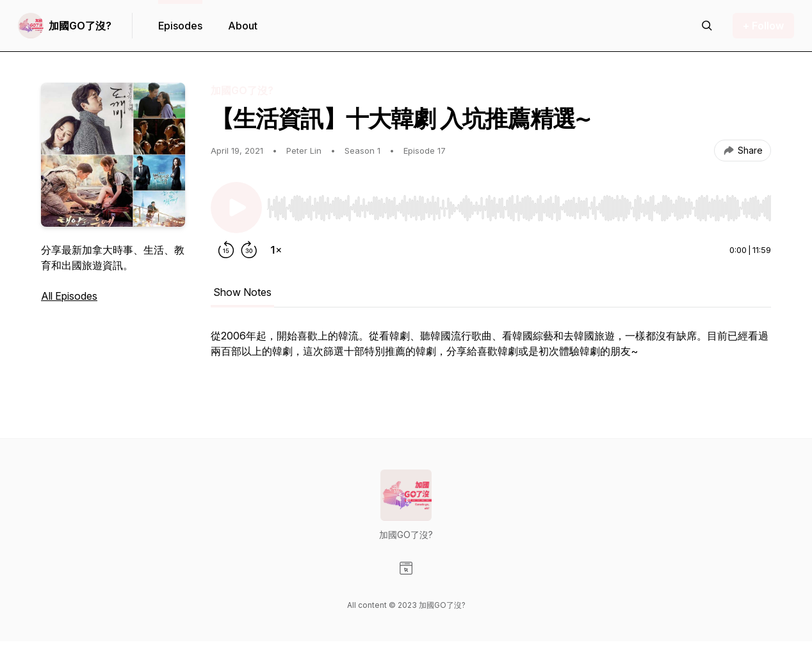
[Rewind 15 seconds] (226, 250)
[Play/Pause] (236, 208)
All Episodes (69, 296)
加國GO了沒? (80, 26)
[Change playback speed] (276, 250)
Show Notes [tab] (242, 292)
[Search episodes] (707, 26)
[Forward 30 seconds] (249, 250)
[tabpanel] (491, 357)
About (243, 26)
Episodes (180, 26)
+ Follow (763, 26)
